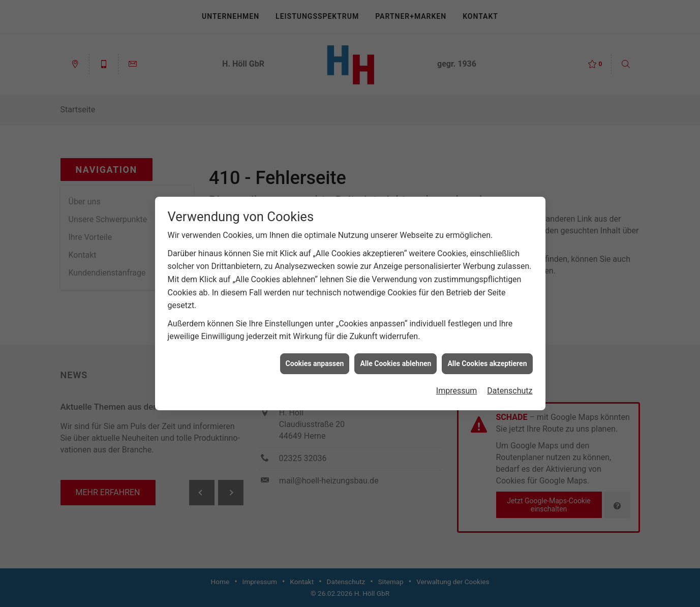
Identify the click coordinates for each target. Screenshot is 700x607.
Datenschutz (510, 388)
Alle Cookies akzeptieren (487, 360)
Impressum (457, 388)
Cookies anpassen (315, 360)
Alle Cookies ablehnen (395, 360)
